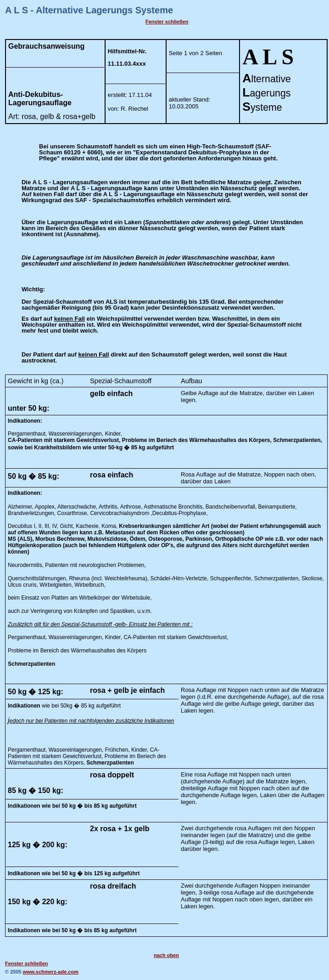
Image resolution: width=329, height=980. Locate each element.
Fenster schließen (167, 22)
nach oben (166, 955)
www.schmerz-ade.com (51, 972)
